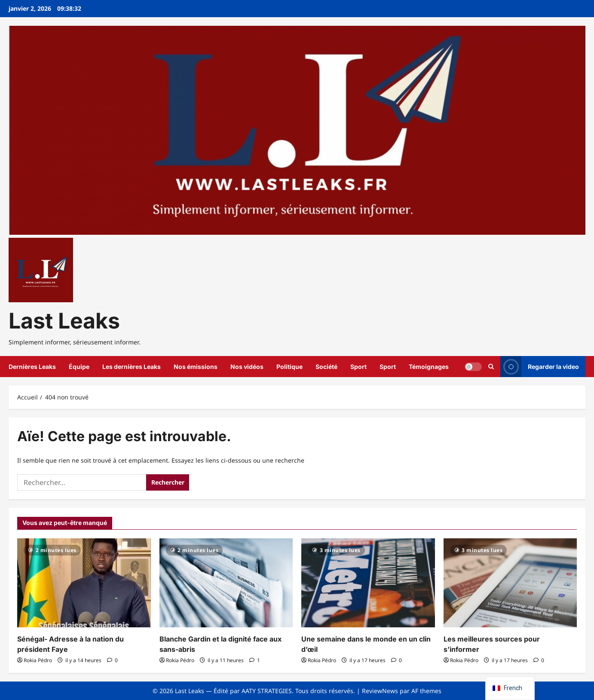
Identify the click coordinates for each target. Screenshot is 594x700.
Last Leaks (64, 321)
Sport (358, 367)
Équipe (79, 367)
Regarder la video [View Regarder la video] (540, 367)
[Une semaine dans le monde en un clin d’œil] (368, 583)
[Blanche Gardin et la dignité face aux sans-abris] (226, 583)
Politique (289, 367)
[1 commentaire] (255, 660)
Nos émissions (196, 367)
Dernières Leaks (32, 367)
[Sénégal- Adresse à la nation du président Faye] (84, 583)
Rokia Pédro (38, 660)
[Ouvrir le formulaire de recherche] (491, 367)
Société (326, 367)
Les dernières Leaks (132, 367)
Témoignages (429, 367)
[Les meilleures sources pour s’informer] (510, 583)
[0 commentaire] (112, 660)
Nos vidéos (247, 367)
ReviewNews (380, 691)
